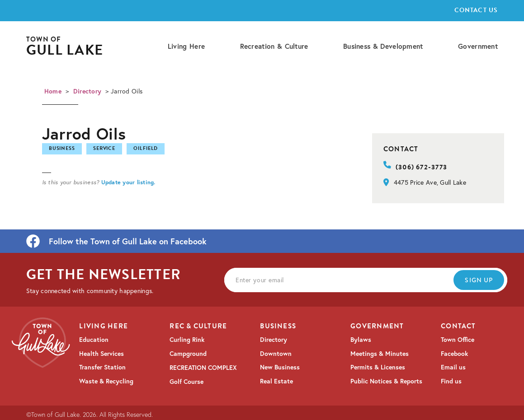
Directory (87, 91)
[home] (65, 47)
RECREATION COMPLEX (203, 368)
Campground (188, 354)
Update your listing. (128, 182)
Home (53, 91)
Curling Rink (187, 340)
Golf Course (186, 382)
